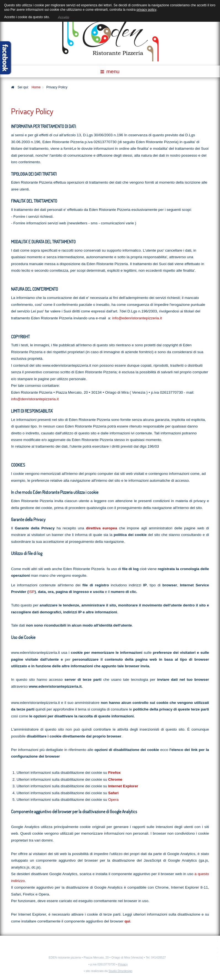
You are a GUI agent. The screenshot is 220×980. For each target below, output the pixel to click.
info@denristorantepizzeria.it (35, 399)
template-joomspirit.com (218, 946)
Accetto (63, 16)
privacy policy (147, 10)
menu (110, 71)
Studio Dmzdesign (119, 971)
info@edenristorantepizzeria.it (137, 318)
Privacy (122, 964)
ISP (31, 592)
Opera (113, 800)
